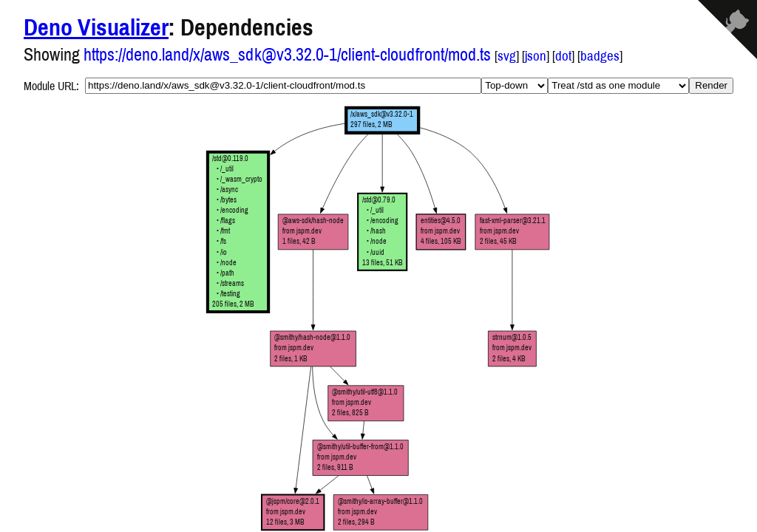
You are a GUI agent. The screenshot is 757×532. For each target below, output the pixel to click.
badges (600, 56)
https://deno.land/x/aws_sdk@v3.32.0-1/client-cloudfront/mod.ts (287, 54)
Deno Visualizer (96, 27)
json (536, 56)
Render (711, 85)
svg (507, 56)
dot (563, 56)
